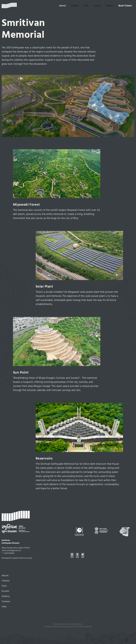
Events (97, 6)
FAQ (4, 606)
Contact (6, 601)
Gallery (110, 6)
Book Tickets (125, 6)
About (63, 6)
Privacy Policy (59, 624)
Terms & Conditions (74, 624)
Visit (86, 6)
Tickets (75, 6)
